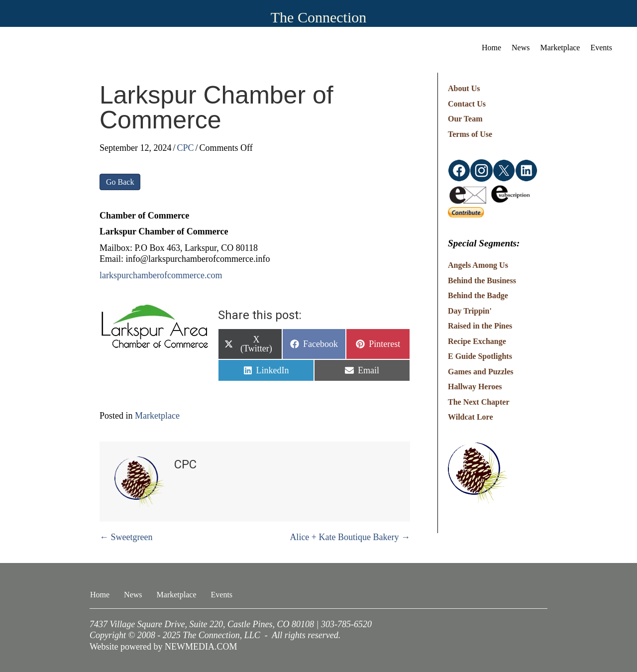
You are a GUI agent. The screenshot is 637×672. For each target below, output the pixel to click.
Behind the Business (482, 280)
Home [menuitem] (491, 48)
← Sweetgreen (126, 537)
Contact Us (467, 104)
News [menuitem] (521, 48)
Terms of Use (470, 134)
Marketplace (157, 416)
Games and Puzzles (481, 372)
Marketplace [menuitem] (560, 48)
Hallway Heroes (475, 387)
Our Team (465, 119)
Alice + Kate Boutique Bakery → (350, 537)
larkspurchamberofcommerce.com (161, 275)
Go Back (120, 182)
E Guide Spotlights (480, 356)
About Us (464, 88)
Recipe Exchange (477, 341)
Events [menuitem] (601, 48)
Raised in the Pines (480, 326)
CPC (186, 148)
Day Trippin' (470, 311)
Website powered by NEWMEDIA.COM (163, 647)
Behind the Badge (478, 295)
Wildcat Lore (471, 417)
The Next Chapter (479, 402)
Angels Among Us (478, 265)
